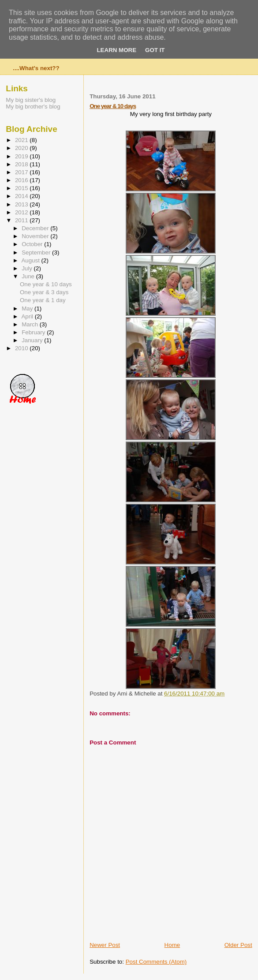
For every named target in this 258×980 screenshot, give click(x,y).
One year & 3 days (44, 292)
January (33, 340)
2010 (22, 348)
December (36, 228)
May (28, 309)
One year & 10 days (113, 106)
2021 (22, 140)
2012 (22, 212)
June (29, 276)
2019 (22, 156)
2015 (22, 188)
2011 (22, 220)
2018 (22, 164)
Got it (155, 50)
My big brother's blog (33, 107)
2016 (22, 180)
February (34, 332)
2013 (22, 204)
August (31, 260)
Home (172, 945)
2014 (22, 196)
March (31, 324)
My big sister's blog (31, 100)
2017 (22, 172)
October (33, 244)
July (28, 268)
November (36, 236)
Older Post (238, 945)
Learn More (116, 50)
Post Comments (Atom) (156, 962)
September (37, 252)
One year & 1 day (43, 300)
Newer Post (105, 945)
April (28, 316)
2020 (22, 148)
